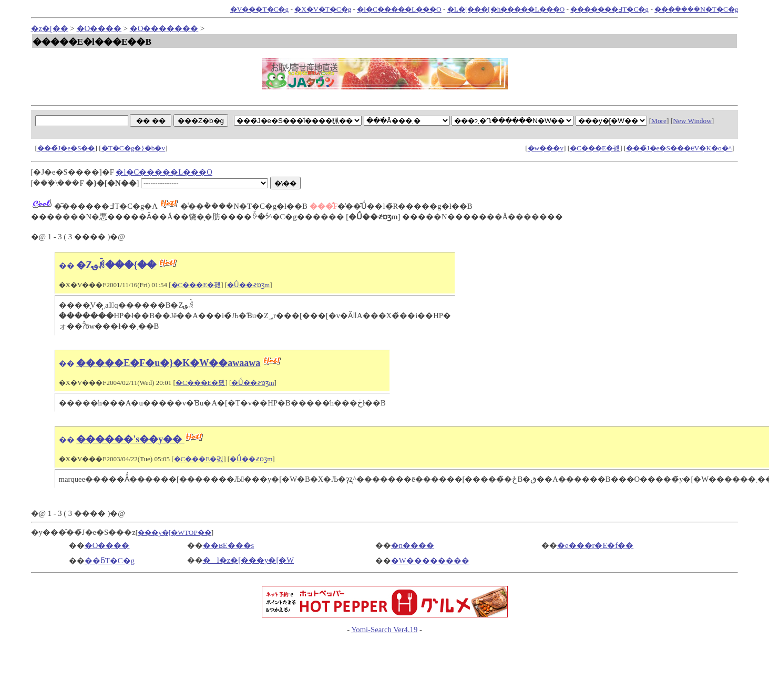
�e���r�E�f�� (595, 545)
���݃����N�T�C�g (696, 9)
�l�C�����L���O (399, 9)
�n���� (413, 545)
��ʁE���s (229, 545)
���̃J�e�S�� (66, 148)
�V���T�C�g (259, 9)
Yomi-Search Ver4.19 (384, 630)
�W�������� (430, 561)
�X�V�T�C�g (323, 9)
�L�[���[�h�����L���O (506, 9)
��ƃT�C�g (110, 561)
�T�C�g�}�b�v (133, 148)
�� (67, 266)
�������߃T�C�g (609, 9)
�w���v (546, 148)
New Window (692, 121)
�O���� (99, 28)
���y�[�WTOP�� (175, 532)
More (659, 121)
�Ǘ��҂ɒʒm (248, 285)
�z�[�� (50, 28)
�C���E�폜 (595, 148)
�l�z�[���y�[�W (249, 560)
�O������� (164, 28)
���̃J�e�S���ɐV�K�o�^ (679, 148)
